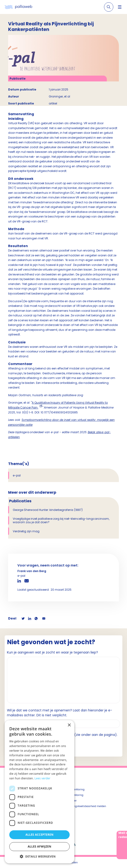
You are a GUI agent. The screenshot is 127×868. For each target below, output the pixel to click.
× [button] (69, 725)
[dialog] (39, 792)
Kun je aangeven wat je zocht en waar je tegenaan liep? (52, 652)
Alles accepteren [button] (40, 835)
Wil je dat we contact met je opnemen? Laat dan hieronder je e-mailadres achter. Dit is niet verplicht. (60, 713)
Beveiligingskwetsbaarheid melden (85, 806)
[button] (39, 856)
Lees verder (43, 778)
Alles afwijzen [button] (39, 846)
